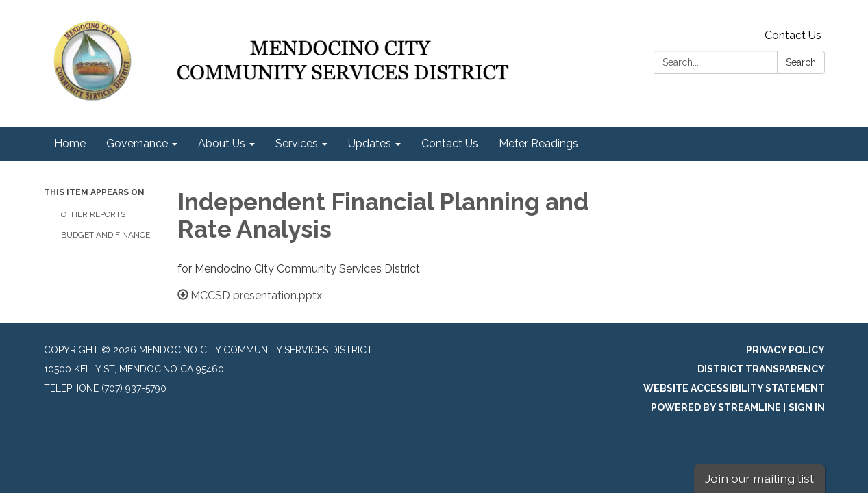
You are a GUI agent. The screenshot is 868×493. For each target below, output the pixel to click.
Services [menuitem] (297, 143)
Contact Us (793, 35)
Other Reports (93, 214)
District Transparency (761, 369)
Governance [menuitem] (137, 143)
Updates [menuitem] (370, 143)
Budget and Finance (106, 235)
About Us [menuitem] (222, 143)
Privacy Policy (785, 350)
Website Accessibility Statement (734, 388)
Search (801, 62)
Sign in (807, 407)
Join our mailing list (759, 478)
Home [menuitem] (70, 143)
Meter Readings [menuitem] (538, 143)
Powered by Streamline (716, 407)
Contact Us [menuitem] (450, 143)
